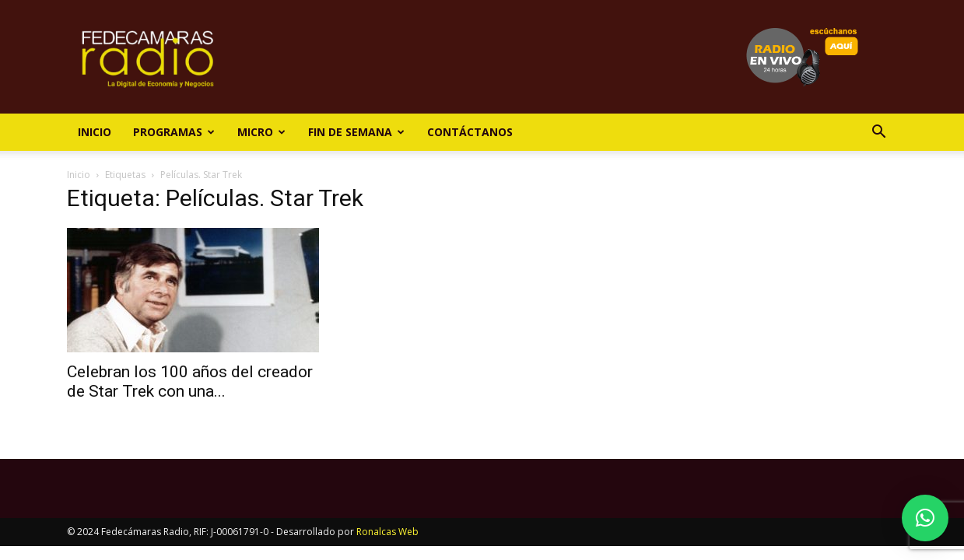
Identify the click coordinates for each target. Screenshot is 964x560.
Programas (174, 132)
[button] (879, 133)
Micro (261, 132)
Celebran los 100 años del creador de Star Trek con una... (190, 381)
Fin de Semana (356, 132)
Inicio (95, 132)
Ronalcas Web (387, 532)
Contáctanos (470, 132)
